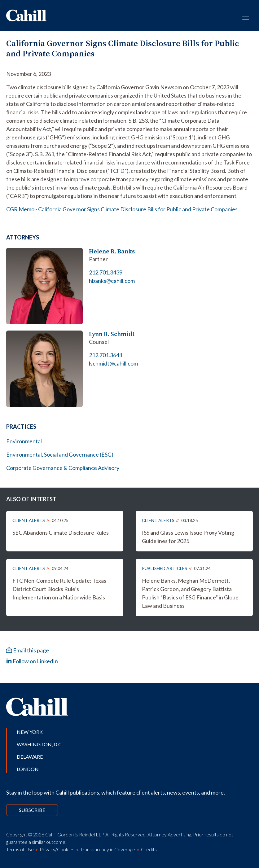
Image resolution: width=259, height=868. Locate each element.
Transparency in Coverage (108, 849)
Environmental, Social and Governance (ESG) (60, 454)
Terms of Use (20, 849)
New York (30, 732)
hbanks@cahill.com (112, 281)
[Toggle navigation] (246, 17)
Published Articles (165, 568)
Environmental (24, 441)
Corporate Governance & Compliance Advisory (63, 468)
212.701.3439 (106, 272)
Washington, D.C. (40, 744)
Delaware (30, 757)
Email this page (28, 650)
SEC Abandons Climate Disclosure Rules (61, 533)
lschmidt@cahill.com (113, 363)
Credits (149, 849)
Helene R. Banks (112, 251)
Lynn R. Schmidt (112, 334)
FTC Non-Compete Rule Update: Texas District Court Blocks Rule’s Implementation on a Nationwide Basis (59, 589)
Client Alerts (29, 520)
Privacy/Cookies (57, 849)
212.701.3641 (106, 355)
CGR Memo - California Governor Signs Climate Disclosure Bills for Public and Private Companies (122, 209)
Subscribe (32, 810)
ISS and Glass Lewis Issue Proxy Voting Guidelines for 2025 (188, 537)
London (28, 769)
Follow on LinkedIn (32, 661)
